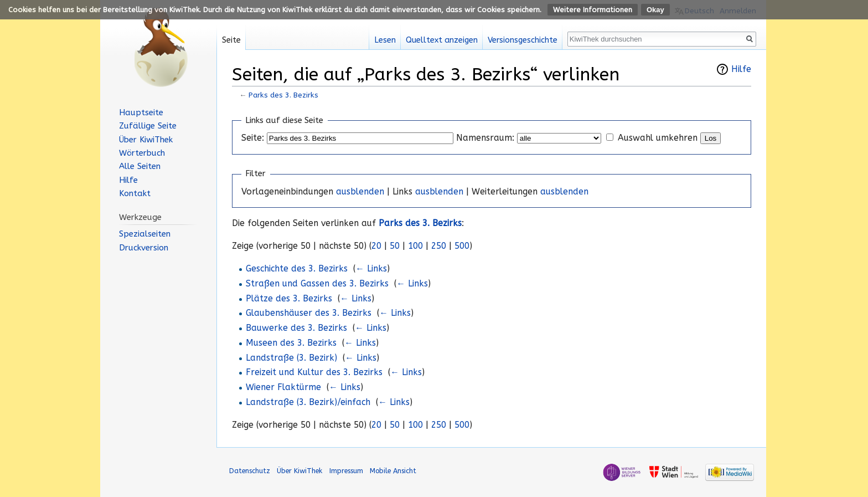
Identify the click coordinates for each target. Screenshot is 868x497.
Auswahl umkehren (658, 138)
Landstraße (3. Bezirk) (291, 358)
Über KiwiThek (146, 140)
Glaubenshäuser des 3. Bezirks (309, 313)
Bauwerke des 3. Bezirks (296, 328)
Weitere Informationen (593, 10)
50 (395, 246)
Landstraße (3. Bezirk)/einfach (308, 402)
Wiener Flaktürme (283, 387)
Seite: (253, 138)
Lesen (385, 40)
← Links (371, 269)
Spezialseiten (145, 234)
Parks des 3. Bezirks (283, 95)
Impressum (346, 471)
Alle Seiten (140, 166)
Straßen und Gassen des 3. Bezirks (317, 284)
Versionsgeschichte (523, 40)
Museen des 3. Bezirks (291, 343)
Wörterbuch (142, 153)
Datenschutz (250, 471)
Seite (231, 40)
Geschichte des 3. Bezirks (297, 269)
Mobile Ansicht (393, 471)
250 (439, 246)
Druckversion (144, 248)
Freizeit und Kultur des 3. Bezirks (314, 372)
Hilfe (741, 69)
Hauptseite (141, 112)
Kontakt (135, 193)
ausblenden (360, 192)
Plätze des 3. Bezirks (289, 299)
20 (376, 246)
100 (415, 246)
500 (462, 246)
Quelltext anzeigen (442, 40)
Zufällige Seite (148, 126)
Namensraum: (485, 138)
